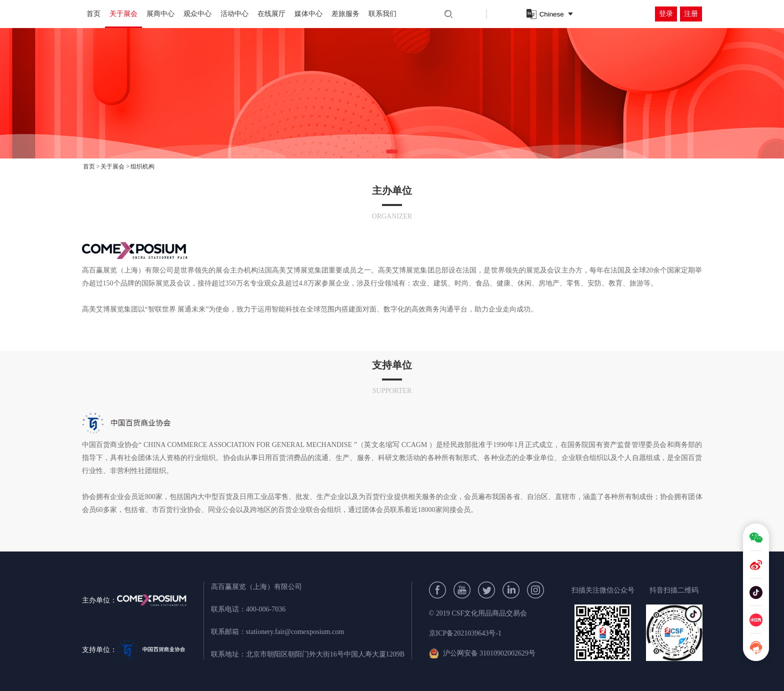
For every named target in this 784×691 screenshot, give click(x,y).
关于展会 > (115, 166)
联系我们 (382, 14)
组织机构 (142, 166)
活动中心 (234, 14)
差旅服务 (345, 14)
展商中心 (160, 14)
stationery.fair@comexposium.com (295, 632)
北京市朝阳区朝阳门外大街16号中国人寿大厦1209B (325, 654)
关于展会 (123, 14)
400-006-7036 (266, 609)
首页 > (91, 166)
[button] (392, 151)
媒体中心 (308, 14)
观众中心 (197, 14)
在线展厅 (271, 14)
